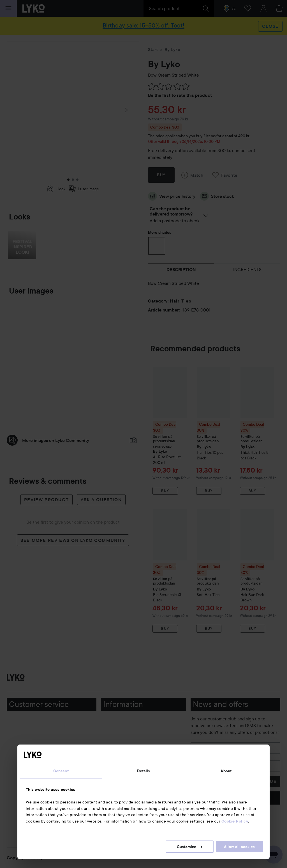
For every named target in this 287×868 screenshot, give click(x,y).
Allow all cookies (239, 847)
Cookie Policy (235, 821)
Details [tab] (144, 771)
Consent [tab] (61, 771)
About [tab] (226, 771)
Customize (190, 847)
